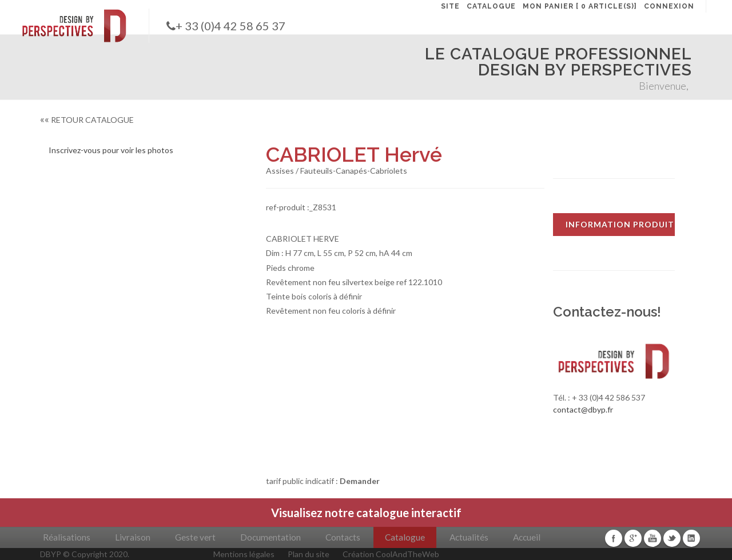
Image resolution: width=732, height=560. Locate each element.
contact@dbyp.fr (583, 409)
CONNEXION (669, 6)
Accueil (527, 537)
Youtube (653, 538)
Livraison (133, 537)
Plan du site (309, 554)
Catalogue (405, 537)
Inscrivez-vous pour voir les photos (111, 150)
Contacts (343, 537)
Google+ (633, 538)
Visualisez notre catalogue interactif (366, 513)
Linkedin (691, 538)
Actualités (469, 537)
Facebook (614, 538)
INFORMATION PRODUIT (620, 224)
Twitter (672, 538)
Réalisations (67, 537)
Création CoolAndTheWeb (391, 554)
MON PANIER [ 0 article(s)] (580, 6)
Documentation (270, 537)
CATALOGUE (491, 6)
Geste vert (195, 537)
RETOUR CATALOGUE (87, 120)
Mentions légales (244, 554)
